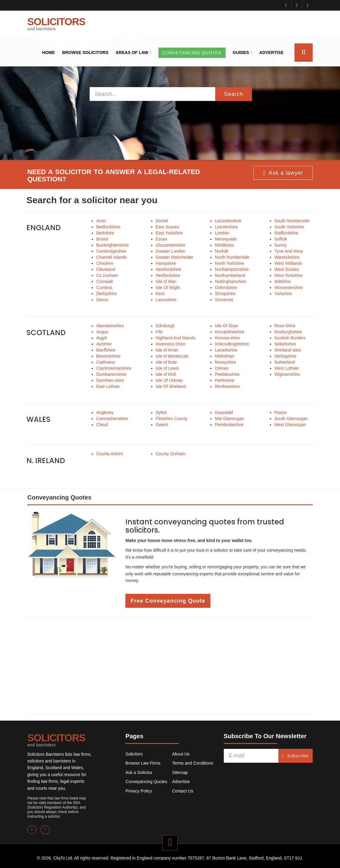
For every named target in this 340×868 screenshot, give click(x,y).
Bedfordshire (108, 227)
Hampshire (166, 263)
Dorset (162, 221)
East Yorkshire (169, 233)
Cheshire (105, 263)
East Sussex (168, 227)
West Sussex (287, 269)
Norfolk (222, 251)
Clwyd (102, 425)
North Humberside (232, 257)
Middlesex (224, 245)
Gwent (162, 425)
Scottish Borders (290, 338)
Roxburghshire (288, 332)
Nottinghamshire (230, 281)
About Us (181, 754)
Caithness (106, 362)
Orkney (222, 368)
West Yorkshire (289, 275)
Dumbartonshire (111, 374)
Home (49, 52)
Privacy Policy (139, 791)
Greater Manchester (175, 257)
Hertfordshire (168, 275)
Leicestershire (228, 221)
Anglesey (105, 412)
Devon (102, 300)
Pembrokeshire (229, 425)
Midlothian (225, 356)
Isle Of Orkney (169, 380)
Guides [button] (241, 52)
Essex (161, 239)
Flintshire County (172, 419)
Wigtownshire (287, 374)
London (222, 233)
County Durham (171, 454)
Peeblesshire (227, 374)
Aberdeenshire (110, 326)
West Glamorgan (290, 425)
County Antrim (110, 454)
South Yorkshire (289, 227)
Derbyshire (107, 294)
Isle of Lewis (167, 368)
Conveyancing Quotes (146, 782)
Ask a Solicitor (139, 772)
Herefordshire (169, 269)
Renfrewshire (227, 386)
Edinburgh (165, 326)
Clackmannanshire (114, 368)
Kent (160, 294)
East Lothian (108, 386)
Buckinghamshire (112, 245)
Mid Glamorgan (229, 419)
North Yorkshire (229, 263)
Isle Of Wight (168, 288)
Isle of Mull (166, 374)
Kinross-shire (227, 338)
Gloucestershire (171, 245)
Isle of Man (166, 281)
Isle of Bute (166, 362)
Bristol (102, 239)
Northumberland (230, 275)
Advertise (271, 52)
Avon (101, 221)
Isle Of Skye (226, 326)
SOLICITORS (56, 24)
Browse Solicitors (85, 52)
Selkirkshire (285, 344)
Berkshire (105, 233)
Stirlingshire (286, 356)
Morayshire (225, 362)
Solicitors (134, 754)
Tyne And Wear (289, 251)
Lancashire (166, 300)
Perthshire (225, 380)
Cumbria (104, 288)
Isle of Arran (167, 350)
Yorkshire (283, 294)
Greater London (171, 251)
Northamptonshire (232, 269)
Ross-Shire (285, 326)
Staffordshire (286, 233)
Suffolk (281, 239)
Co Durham (107, 275)
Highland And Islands (176, 338)
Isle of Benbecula (172, 356)
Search (234, 94)
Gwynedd (224, 412)
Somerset (224, 300)
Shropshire (225, 294)
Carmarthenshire (112, 419)
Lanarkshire (226, 350)
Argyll (102, 338)
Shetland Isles (288, 350)
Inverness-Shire (171, 344)
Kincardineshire (230, 332)
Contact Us (183, 791)
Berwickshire (108, 356)
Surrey (281, 245)
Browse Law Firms (143, 763)
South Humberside (292, 221)
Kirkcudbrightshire (232, 344)
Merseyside (226, 239)
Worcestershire (289, 288)
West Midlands (288, 263)
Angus (102, 332)
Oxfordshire (226, 288)
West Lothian (287, 368)
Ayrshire (104, 344)
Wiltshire (283, 281)
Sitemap (180, 772)
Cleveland (106, 269)
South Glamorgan (291, 419)
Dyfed (161, 412)
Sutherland (285, 362)
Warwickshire (287, 257)
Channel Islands (111, 257)
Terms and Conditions (193, 763)
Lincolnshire (226, 227)
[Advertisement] (170, 666)
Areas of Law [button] (132, 52)
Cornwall (104, 281)
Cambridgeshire (111, 251)
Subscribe (296, 756)
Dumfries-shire (110, 380)
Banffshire (106, 350)
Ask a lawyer (283, 173)
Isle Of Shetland (171, 386)
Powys (281, 412)
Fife (159, 332)
